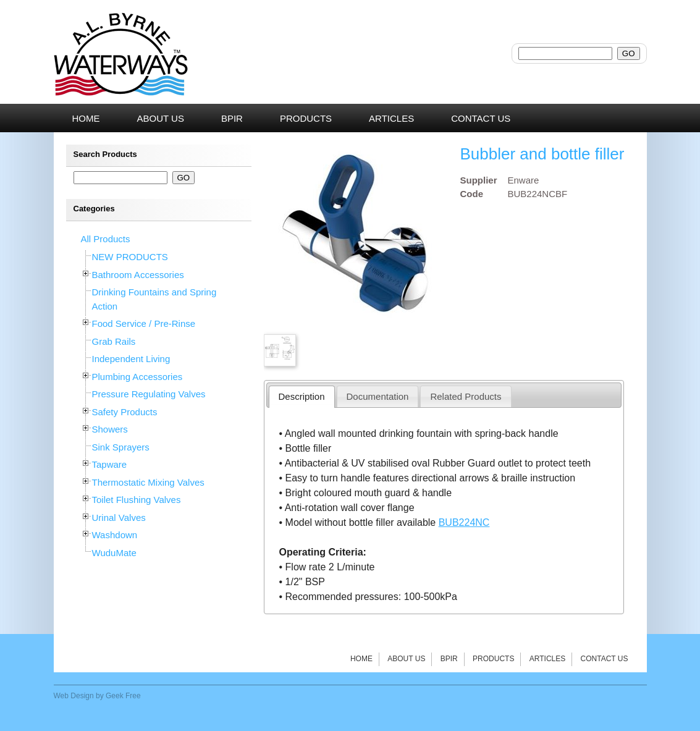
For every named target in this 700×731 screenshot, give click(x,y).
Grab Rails (114, 341)
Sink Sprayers (121, 447)
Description (302, 396)
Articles (547, 659)
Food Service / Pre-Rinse (144, 323)
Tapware (110, 464)
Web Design (74, 696)
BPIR (449, 659)
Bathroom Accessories (138, 275)
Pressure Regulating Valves (149, 394)
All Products (106, 239)
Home (361, 659)
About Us (406, 659)
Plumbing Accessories (137, 377)
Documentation (378, 396)
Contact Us (605, 659)
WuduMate (114, 553)
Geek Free (123, 696)
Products (493, 659)
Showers (110, 429)
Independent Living (131, 359)
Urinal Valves (119, 518)
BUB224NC (464, 522)
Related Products (466, 396)
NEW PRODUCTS (130, 257)
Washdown (115, 535)
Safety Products (125, 412)
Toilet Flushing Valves (137, 500)
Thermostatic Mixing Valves (148, 482)
